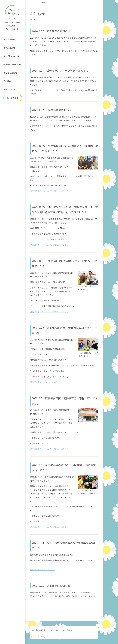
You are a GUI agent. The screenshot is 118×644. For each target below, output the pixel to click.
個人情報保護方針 (39, 630)
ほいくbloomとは (11, 56)
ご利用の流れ (9, 48)
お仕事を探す (13, 98)
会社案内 (7, 81)
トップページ (9, 39)
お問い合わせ (9, 89)
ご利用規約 (54, 630)
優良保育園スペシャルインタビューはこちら (49, 191)
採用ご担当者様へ (69, 630)
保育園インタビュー (12, 64)
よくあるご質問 (10, 73)
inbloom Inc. (37, 637)
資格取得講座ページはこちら (43, 570)
